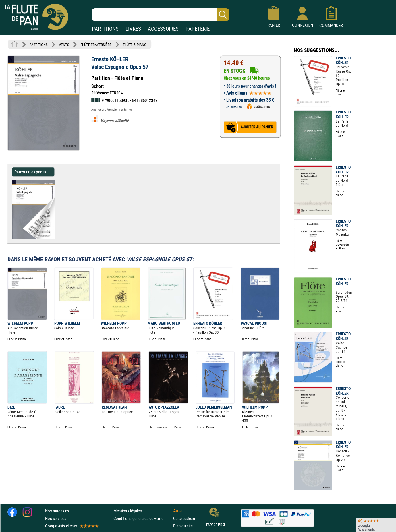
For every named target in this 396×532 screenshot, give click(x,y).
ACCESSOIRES (163, 29)
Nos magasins (57, 511)
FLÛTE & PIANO (135, 45)
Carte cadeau (184, 518)
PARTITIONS (105, 29)
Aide (177, 511)
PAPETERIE (198, 29)
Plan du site (183, 526)
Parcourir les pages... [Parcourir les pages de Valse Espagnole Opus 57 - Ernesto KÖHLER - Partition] (32, 172)
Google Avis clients (72, 526)
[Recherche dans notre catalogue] (161, 15)
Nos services (56, 518)
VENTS (64, 45)
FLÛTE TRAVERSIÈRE (96, 45)
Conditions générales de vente (142, 518)
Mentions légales (128, 511)
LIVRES (133, 29)
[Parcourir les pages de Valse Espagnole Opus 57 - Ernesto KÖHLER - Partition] (57, 238)
